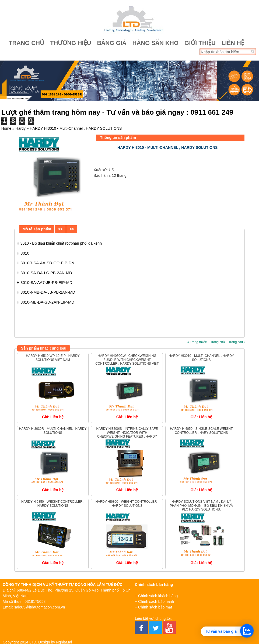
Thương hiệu (71, 43)
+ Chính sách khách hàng (156, 596)
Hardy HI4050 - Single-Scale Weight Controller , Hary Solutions (201, 431)
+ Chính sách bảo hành (154, 601)
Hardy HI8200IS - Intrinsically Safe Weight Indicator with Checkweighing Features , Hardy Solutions (127, 434)
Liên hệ (233, 43)
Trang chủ (26, 43)
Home (6, 128)
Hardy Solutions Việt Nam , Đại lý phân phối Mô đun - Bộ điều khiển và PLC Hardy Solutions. (201, 506)
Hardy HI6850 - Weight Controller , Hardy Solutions (53, 504)
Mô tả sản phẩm (37, 229)
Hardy (21, 128)
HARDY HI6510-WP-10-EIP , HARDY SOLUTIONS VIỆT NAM (53, 358)
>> (60, 229)
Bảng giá (112, 43)
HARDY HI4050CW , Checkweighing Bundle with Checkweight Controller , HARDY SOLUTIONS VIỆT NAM (127, 362)
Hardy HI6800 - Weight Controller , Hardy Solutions (127, 504)
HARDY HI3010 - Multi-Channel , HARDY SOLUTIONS (201, 358)
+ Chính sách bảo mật (153, 607)
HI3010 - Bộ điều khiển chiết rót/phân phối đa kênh (59, 243)
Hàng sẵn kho (155, 43)
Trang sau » (237, 342)
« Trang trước (197, 342)
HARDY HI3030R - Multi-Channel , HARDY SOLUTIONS (53, 431)
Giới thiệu (200, 43)
